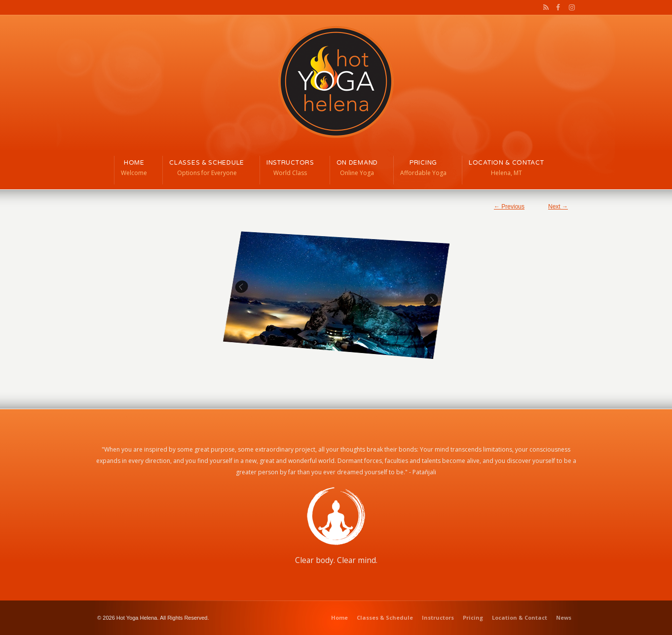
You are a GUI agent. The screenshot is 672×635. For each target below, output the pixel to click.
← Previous (509, 207)
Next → (558, 207)
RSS (544, 7)
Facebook (557, 7)
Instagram (569, 7)
